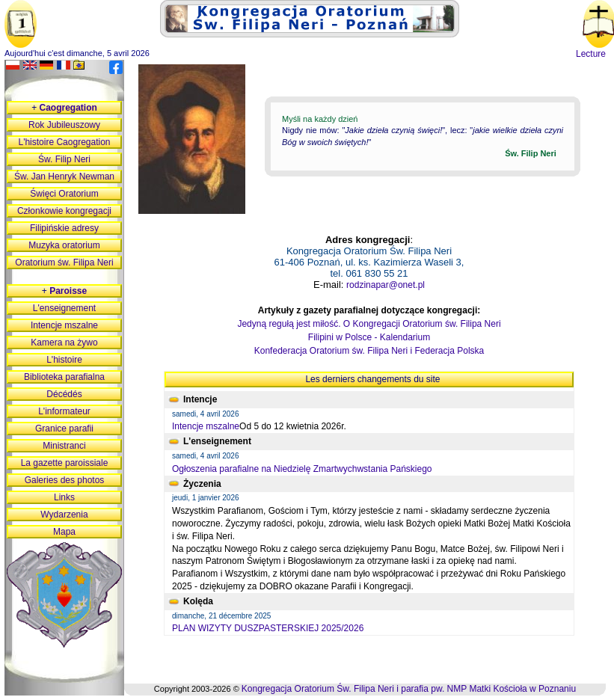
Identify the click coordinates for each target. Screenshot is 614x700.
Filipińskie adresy (64, 228)
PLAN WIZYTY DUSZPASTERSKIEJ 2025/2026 (268, 628)
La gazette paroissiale (65, 463)
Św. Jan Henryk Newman (64, 176)
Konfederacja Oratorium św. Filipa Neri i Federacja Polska (369, 351)
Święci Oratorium (64, 194)
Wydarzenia (64, 515)
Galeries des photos (65, 480)
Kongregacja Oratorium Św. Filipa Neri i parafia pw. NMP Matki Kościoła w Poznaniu (409, 689)
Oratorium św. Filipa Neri (64, 262)
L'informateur (64, 411)
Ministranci (64, 446)
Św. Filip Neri (64, 159)
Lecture (591, 54)
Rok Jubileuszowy (64, 125)
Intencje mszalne (206, 426)
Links (64, 497)
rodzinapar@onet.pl (386, 285)
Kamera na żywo (64, 343)
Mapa (64, 532)
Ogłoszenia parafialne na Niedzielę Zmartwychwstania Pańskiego (302, 469)
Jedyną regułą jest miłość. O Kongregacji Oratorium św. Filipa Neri (369, 324)
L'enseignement (64, 308)
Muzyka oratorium (64, 245)
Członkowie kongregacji (64, 211)
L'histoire (64, 360)
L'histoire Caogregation (64, 142)
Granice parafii (64, 429)
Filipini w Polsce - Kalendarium (369, 337)
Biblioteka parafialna (64, 377)
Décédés (64, 394)
